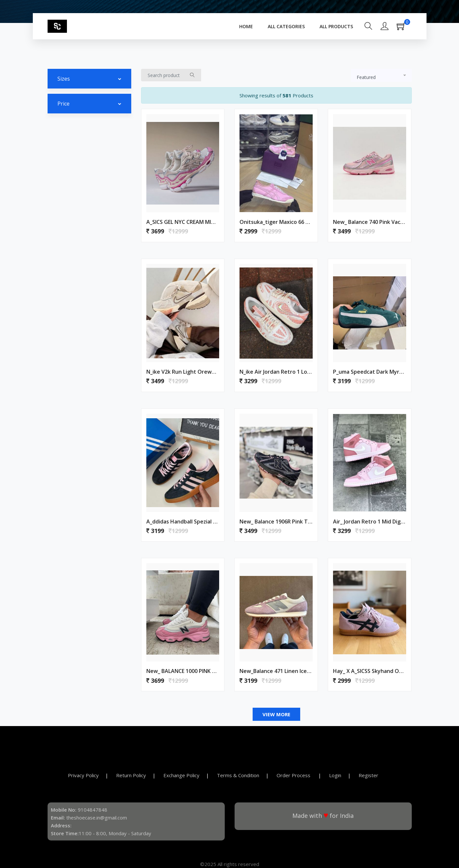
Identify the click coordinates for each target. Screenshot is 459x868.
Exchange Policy (181, 775)
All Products (336, 26)
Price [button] (63, 104)
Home (246, 26)
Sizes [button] (64, 79)
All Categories (286, 26)
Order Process (294, 775)
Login (335, 775)
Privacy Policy (83, 775)
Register (368, 775)
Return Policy (131, 775)
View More (276, 714)
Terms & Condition (238, 775)
